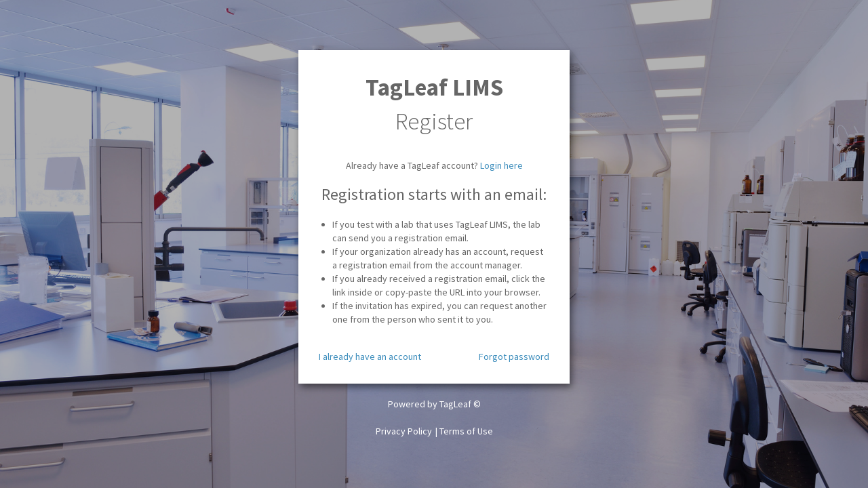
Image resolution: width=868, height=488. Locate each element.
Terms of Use (466, 431)
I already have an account (370, 357)
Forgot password (514, 357)
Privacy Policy (404, 431)
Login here (501, 165)
